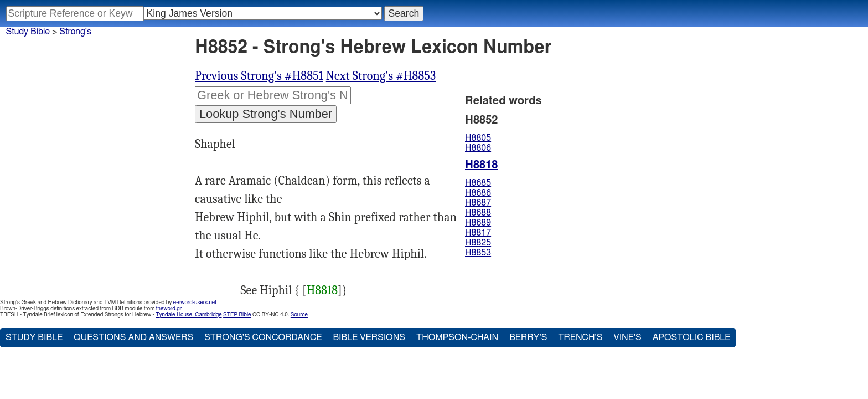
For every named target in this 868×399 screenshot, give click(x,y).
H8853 (478, 253)
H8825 (478, 243)
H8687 (478, 203)
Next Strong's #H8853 (381, 76)
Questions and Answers (133, 337)
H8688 (478, 213)
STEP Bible (237, 315)
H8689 (478, 223)
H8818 (322, 290)
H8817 (478, 233)
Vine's (627, 337)
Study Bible (28, 32)
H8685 (478, 183)
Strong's (75, 32)
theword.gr (169, 309)
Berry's (528, 337)
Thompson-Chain (457, 337)
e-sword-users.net (195, 303)
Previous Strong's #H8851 (259, 76)
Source (299, 315)
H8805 (478, 138)
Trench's (580, 337)
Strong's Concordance (263, 337)
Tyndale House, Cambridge (188, 315)
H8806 (478, 148)
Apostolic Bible (692, 337)
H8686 (478, 193)
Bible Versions (369, 337)
